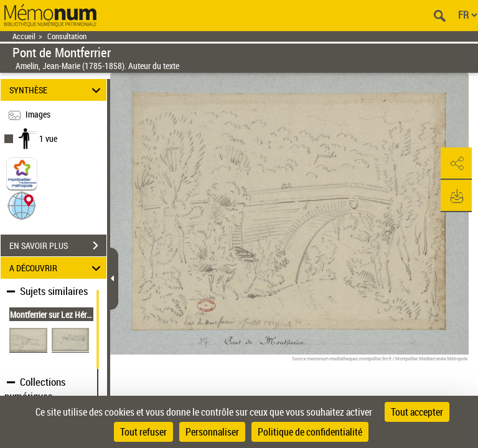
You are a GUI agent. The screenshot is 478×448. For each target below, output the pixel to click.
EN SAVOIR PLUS (58, 246)
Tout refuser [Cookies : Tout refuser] (143, 432)
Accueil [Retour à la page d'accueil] (24, 36)
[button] (22, 205)
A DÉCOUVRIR (57, 268)
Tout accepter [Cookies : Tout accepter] (417, 412)
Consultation (67, 36)
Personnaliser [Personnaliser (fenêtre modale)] (212, 432)
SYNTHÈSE (57, 90)
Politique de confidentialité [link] (310, 432)
